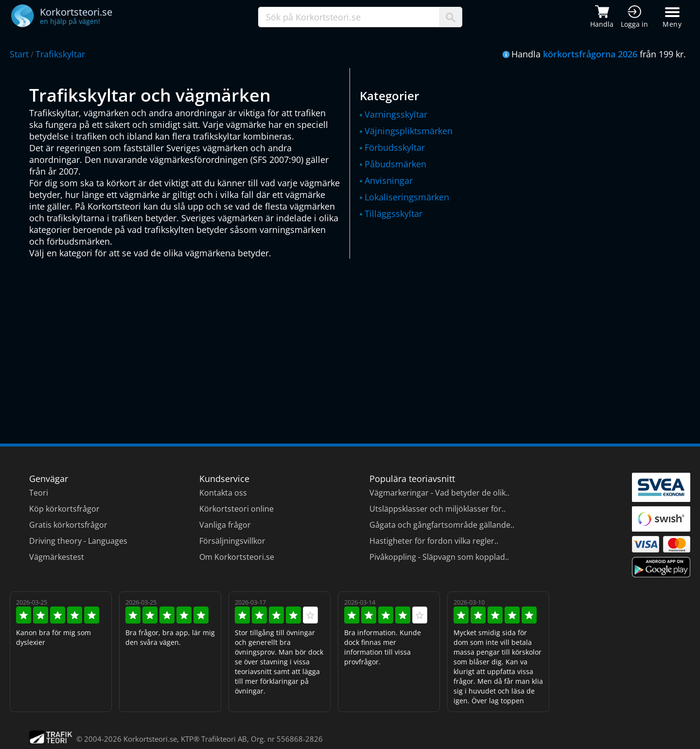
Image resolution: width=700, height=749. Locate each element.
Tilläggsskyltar (394, 214)
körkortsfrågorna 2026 (590, 54)
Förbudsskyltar (395, 147)
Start (19, 54)
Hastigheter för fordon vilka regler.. (434, 541)
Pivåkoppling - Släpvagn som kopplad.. (439, 557)
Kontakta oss (223, 493)
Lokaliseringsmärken (407, 197)
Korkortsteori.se (150, 739)
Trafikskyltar (60, 54)
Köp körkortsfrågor (64, 509)
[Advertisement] (321, 346)
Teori (39, 493)
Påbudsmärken (395, 164)
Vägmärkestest (57, 557)
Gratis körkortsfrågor (68, 525)
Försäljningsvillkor (232, 541)
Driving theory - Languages (78, 541)
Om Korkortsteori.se (237, 557)
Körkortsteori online (236, 509)
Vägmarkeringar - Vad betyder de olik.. (439, 493)
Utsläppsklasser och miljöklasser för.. (437, 509)
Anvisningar (389, 180)
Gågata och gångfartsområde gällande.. (442, 525)
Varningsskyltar (396, 114)
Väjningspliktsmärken (409, 131)
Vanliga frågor (225, 525)
